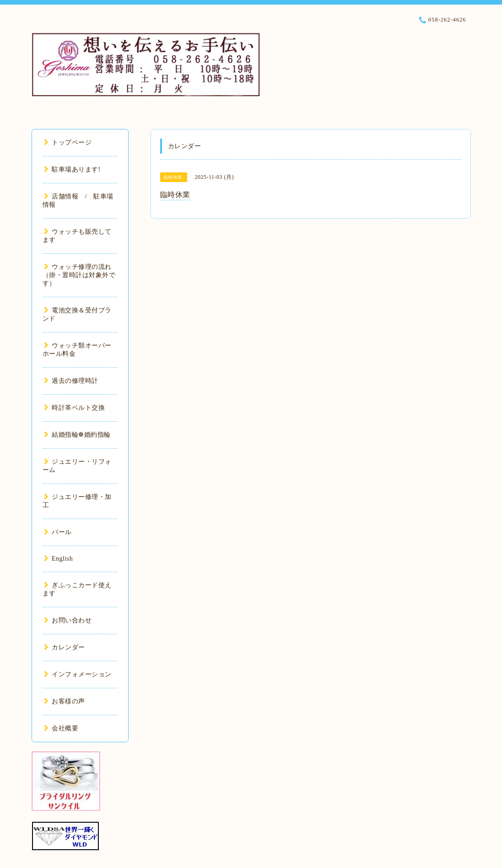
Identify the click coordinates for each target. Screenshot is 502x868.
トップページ (68, 142)
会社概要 (61, 728)
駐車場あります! (72, 169)
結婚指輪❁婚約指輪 (77, 435)
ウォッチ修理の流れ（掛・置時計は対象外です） (79, 275)
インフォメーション (78, 674)
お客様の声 (65, 701)
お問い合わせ (68, 620)
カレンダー (65, 647)
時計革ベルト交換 (75, 408)
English (59, 559)
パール (58, 532)
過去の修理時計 (71, 381)
